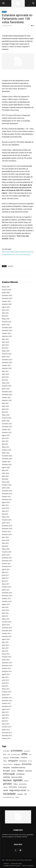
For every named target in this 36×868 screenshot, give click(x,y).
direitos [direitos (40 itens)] (30, 761)
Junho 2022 (5, 406)
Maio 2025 (5, 313)
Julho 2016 (5, 607)
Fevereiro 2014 (7, 692)
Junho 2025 (5, 310)
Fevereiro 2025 (7, 322)
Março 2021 (6, 447)
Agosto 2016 (6, 604)
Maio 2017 (5, 578)
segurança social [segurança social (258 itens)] (18, 790)
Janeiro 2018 (6, 555)
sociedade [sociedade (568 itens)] (9, 794)
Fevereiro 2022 (7, 418)
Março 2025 (6, 319)
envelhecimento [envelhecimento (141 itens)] (18, 767)
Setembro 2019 (7, 499)
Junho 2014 (5, 680)
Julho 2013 (5, 712)
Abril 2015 (5, 651)
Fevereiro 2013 (7, 727)
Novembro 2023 (7, 362)
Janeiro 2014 (6, 695)
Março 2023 (6, 383)
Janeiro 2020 (6, 488)
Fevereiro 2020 (7, 485)
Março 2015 (6, 654)
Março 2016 (6, 619)
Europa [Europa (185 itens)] (6, 771)
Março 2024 (6, 351)
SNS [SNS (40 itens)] (28, 791)
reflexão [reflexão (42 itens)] (5, 787)
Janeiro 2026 (6, 293)
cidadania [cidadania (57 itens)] (6, 758)
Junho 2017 (5, 575)
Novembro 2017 (7, 561)
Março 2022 (6, 415)
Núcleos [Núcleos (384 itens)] (7, 780)
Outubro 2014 (6, 668)
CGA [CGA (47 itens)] (30, 754)
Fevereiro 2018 (7, 552)
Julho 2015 (5, 642)
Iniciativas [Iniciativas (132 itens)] (20, 774)
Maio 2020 (5, 476)
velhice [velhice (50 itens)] (17, 797)
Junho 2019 (5, 508)
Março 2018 (6, 549)
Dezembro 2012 (7, 733)
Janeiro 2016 (6, 625)
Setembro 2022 (7, 400)
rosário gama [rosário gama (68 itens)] (22, 787)
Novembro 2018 (7, 529)
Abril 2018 (5, 546)
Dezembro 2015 (7, 628)
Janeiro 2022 (6, 421)
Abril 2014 (5, 686)
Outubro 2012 (6, 738)
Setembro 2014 (7, 671)
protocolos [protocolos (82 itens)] (23, 784)
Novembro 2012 (7, 735)
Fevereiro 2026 (7, 290)
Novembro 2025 (7, 298)
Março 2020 (6, 482)
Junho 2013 (5, 715)
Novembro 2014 (7, 666)
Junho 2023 (5, 374)
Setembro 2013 (7, 706)
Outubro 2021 (6, 429)
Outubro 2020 (6, 462)
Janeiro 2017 (6, 590)
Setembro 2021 (7, 432)
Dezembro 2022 (7, 392)
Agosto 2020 (6, 467)
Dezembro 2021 (7, 424)
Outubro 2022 (6, 397)
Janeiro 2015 (6, 660)
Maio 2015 (5, 648)
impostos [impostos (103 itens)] (28, 771)
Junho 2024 (5, 342)
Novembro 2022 (7, 395)
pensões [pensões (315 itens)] (7, 784)
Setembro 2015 (7, 636)
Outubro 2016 (6, 598)
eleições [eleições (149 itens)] (7, 768)
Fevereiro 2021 (7, 450)
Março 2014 (6, 689)
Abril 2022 (5, 412)
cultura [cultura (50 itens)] (5, 761)
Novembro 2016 (7, 596)
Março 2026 (6, 287)
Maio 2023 (5, 377)
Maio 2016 (5, 613)
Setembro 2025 (7, 304)
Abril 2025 (5, 316)
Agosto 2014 (6, 674)
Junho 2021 (5, 438)
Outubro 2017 (6, 564)
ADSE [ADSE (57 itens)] (5, 754)
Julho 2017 (5, 572)
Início (3, 9)
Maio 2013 (5, 718)
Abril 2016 (5, 616)
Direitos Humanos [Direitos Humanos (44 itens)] (8, 764)
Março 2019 (6, 517)
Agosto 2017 (6, 569)
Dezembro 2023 (7, 360)
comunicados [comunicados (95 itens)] (15, 758)
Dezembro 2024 (7, 327)
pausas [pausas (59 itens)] (26, 781)
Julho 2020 (5, 470)
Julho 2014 (5, 677)
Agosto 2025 (6, 307)
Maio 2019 (5, 511)
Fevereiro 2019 (7, 520)
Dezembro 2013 (7, 698)
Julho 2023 (5, 371)
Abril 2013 (5, 721)
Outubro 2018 (6, 531)
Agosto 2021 (6, 435)
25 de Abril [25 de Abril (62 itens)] (6, 751)
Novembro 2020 (7, 459)
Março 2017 (6, 584)
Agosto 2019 (6, 502)
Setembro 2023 (7, 368)
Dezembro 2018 (7, 526)
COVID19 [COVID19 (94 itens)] (24, 758)
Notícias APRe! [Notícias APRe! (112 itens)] (17, 777)
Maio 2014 (5, 683)
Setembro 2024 (7, 336)
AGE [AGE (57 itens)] (9, 754)
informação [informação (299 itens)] (9, 774)
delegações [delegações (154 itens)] (13, 761)
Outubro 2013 (6, 703)
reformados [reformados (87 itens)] (13, 787)
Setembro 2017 (7, 566)
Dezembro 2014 (7, 663)
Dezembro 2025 (7, 295)
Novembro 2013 (7, 700)
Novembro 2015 (7, 631)
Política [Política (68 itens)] (15, 784)
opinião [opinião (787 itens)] (18, 780)
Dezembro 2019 (7, 491)
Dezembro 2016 (7, 593)
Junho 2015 (5, 645)
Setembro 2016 (7, 601)
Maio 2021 (5, 441)
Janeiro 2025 (6, 325)
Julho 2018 (5, 537)
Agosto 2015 (6, 639)
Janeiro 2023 (6, 389)
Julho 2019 (5, 505)
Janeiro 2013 (6, 730)
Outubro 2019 (6, 497)
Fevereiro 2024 (7, 354)
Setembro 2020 (7, 464)
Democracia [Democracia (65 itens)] (23, 761)
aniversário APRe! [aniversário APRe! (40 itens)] (16, 755)
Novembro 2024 (7, 330)
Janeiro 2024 (6, 357)
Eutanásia (10, 266)
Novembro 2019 (7, 494)
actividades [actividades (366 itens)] (17, 751)
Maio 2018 (5, 543)
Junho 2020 (5, 473)
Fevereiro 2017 (7, 587)
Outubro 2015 (6, 633)
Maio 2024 (5, 345)
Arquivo (4, 12)
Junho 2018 (5, 540)
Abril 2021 (5, 444)
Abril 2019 (5, 514)
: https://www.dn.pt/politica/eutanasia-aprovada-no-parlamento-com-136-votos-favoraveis (18, 252)
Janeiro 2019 (6, 523)
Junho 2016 (5, 610)
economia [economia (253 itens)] (27, 764)
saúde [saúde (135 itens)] (6, 790)
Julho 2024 (5, 339)
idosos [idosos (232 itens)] (20, 771)
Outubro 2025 (6, 301)
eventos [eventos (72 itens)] (14, 771)
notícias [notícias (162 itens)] (7, 777)
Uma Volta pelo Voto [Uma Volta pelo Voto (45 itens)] (9, 797)
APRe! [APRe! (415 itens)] (24, 754)
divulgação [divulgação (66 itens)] (17, 764)
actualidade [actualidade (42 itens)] (27, 751)
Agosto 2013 (6, 709)
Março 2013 (6, 724)
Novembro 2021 (7, 427)
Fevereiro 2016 (7, 622)
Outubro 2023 (6, 365)
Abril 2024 (5, 348)
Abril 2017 (5, 581)
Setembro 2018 (7, 534)
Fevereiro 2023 (7, 386)
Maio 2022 (5, 409)
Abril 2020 (5, 479)
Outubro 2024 (6, 333)
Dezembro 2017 (7, 558)
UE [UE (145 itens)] (25, 794)
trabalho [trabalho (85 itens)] (20, 794)
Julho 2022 (5, 403)
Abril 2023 (5, 380)
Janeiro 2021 (6, 453)
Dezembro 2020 (7, 456)
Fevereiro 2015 (7, 657)
